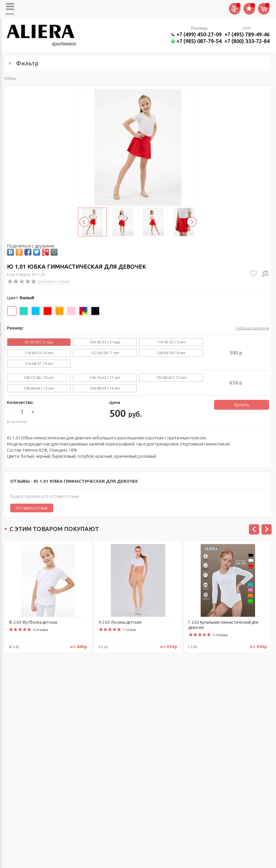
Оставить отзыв (32, 508)
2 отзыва (220, 635)
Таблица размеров (252, 328)
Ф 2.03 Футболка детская (33, 622)
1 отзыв (129, 630)
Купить (242, 405)
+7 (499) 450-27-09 (199, 34)
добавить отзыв (54, 281)
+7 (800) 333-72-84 (247, 41)
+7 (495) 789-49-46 (247, 34)
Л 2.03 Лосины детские (120, 622)
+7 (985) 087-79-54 (199, 41)
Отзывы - (74, 481)
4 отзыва (40, 630)
